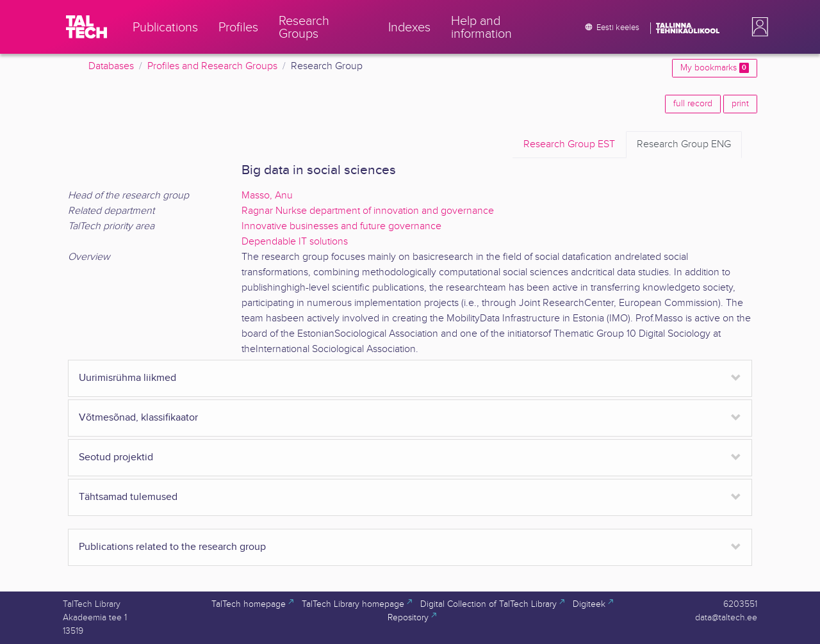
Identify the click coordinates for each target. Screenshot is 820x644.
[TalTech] (86, 27)
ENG (684, 145)
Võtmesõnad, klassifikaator (138, 418)
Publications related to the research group (172, 547)
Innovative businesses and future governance (341, 226)
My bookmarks (715, 68)
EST (569, 145)
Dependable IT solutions (295, 242)
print (740, 104)
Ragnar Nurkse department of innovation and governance (368, 211)
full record (693, 104)
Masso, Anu (267, 196)
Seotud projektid (116, 457)
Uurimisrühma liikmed (127, 378)
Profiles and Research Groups (212, 66)
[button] (757, 27)
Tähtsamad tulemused (128, 497)
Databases (111, 66)
